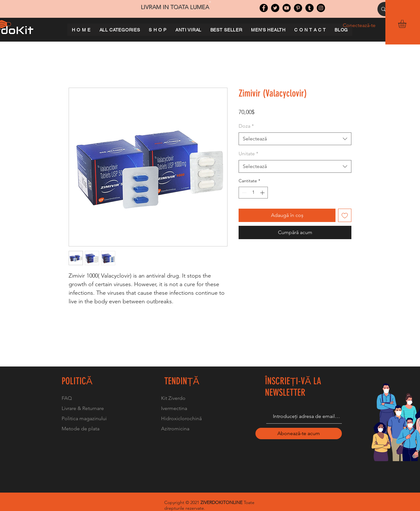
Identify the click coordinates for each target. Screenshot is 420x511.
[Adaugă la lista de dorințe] (345, 215)
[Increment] (263, 193)
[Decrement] (244, 193)
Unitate (248, 154)
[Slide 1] (210, 2)
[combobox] (295, 139)
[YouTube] (287, 8)
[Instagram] (321, 8)
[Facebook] (264, 8)
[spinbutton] (253, 193)
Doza (246, 126)
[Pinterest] (298, 8)
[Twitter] (275, 8)
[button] (407, 24)
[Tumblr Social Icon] (309, 8)
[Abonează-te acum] (299, 434)
